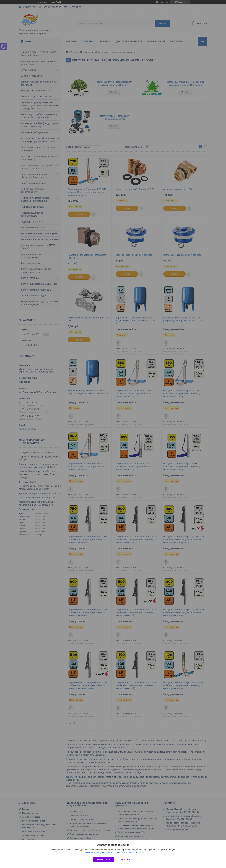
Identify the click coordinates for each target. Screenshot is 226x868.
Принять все (103, 859)
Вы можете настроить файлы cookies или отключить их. (112, 853)
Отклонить (126, 859)
